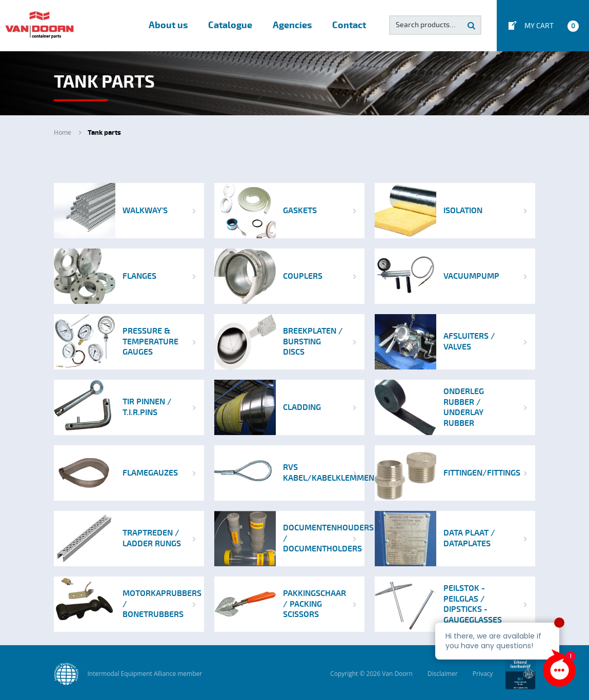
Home (63, 133)
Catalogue (230, 25)
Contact (349, 25)
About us (168, 25)
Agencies (292, 25)
